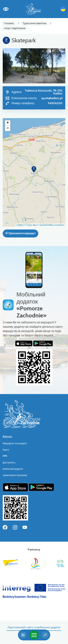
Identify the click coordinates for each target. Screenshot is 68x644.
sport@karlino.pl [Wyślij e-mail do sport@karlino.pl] (52, 98)
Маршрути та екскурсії (15, 443)
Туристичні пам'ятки (34, 23)
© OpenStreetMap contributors (51, 225)
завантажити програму (15, 475)
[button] (34, 169)
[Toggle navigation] (34, 635)
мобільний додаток (13, 469)
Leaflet (19, 225)
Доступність (9, 463)
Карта (6, 450)
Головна (9, 23)
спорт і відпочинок (15, 28)
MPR (5, 456)
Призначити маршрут (20, 233)
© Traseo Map (30, 225)
